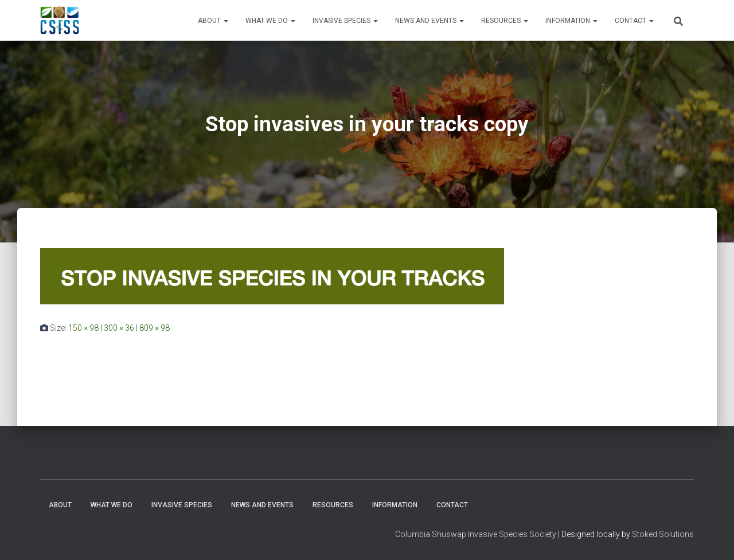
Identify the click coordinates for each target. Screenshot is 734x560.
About (213, 21)
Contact (634, 21)
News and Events (430, 21)
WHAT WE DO (270, 21)
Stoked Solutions (663, 534)
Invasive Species (345, 21)
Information (571, 21)
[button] (225, 21)
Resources (505, 21)
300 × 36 (119, 328)
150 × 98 (83, 328)
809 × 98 (155, 328)
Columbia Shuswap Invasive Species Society (476, 534)
